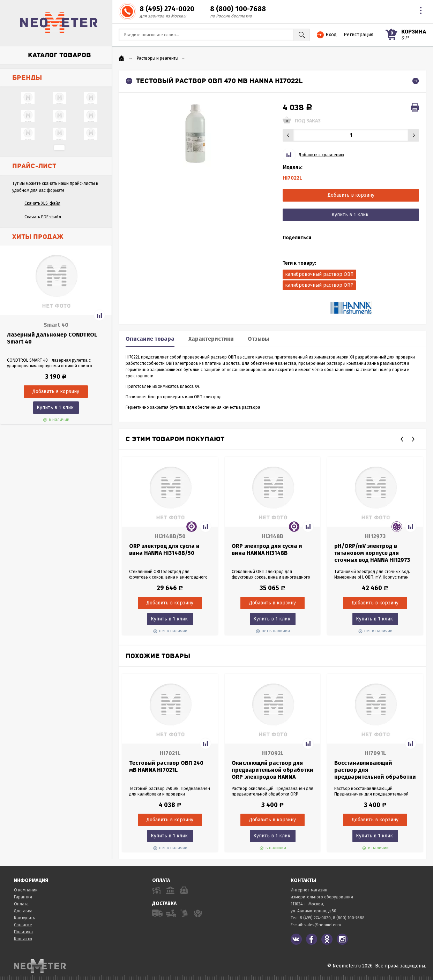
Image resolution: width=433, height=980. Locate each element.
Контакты (23, 939)
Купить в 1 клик (55, 408)
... (59, 148)
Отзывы (258, 339)
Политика (23, 932)
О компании (26, 890)
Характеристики (211, 339)
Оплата (21, 904)
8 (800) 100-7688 (238, 9)
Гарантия (23, 897)
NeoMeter (59, 23)
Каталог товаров (59, 55)
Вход (331, 35)
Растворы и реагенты (158, 58)
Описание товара (150, 339)
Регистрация (359, 35)
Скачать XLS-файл (42, 203)
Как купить (24, 918)
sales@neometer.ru (323, 925)
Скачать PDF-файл (43, 217)
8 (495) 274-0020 (167, 9)
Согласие (23, 925)
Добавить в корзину (351, 195)
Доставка (23, 911)
